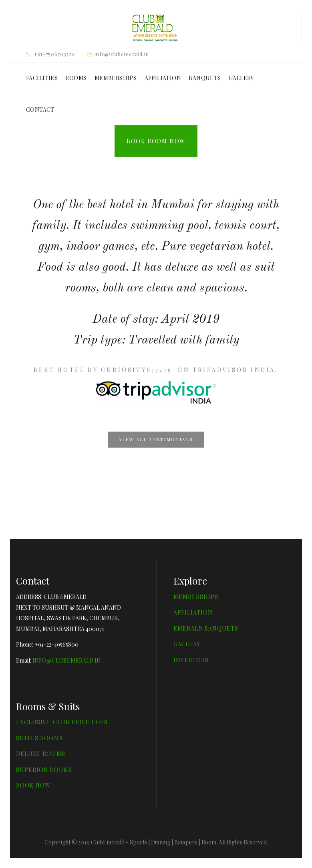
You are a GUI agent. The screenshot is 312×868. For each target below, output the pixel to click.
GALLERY (241, 78)
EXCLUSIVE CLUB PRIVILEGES (62, 722)
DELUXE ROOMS (41, 754)
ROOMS (76, 78)
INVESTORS (191, 660)
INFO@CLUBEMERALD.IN (67, 660)
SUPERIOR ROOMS (44, 770)
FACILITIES (42, 78)
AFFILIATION (163, 78)
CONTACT (40, 110)
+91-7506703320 (54, 54)
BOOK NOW (33, 785)
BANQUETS (205, 78)
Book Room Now (156, 141)
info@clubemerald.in (122, 54)
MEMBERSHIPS (116, 78)
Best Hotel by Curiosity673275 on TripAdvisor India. (156, 370)
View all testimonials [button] (156, 439)
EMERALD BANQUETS (206, 628)
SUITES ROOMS (39, 738)
